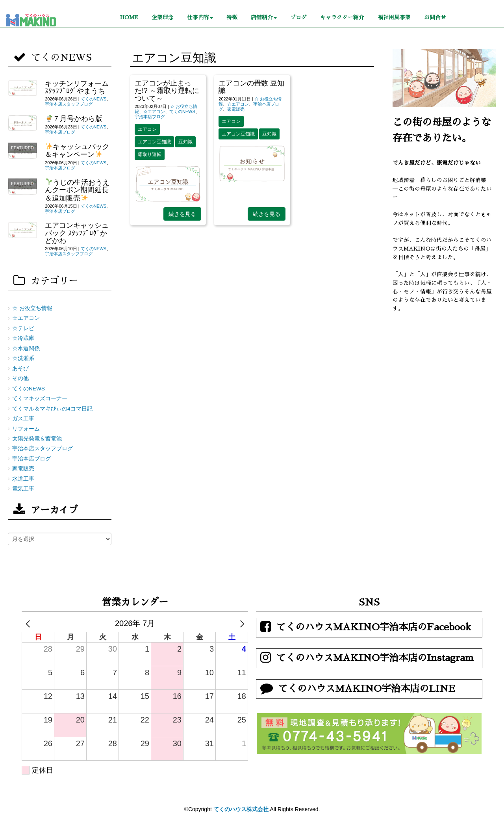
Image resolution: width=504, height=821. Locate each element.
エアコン (147, 129)
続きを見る (182, 214)
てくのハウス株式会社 (241, 809)
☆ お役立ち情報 (32, 308)
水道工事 (23, 479)
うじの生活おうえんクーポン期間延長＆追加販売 (77, 190)
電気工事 (23, 489)
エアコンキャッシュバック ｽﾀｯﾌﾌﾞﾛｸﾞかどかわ (77, 233)
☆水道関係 (26, 348)
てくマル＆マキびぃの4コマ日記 (52, 409)
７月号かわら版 (74, 119)
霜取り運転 (150, 154)
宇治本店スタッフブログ (69, 104)
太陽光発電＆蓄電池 (37, 439)
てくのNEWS (182, 111)
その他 (20, 378)
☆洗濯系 (23, 358)
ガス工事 (23, 419)
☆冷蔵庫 (23, 338)
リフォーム (26, 429)
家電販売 (236, 109)
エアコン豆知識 (154, 142)
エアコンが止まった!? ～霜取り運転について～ (167, 91)
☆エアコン (154, 111)
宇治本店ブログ (150, 117)
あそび (20, 369)
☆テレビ (23, 328)
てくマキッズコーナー (40, 398)
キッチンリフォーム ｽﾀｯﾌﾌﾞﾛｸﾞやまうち (77, 87)
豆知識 (185, 142)
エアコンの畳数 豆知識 (251, 87)
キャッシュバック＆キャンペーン (77, 150)
